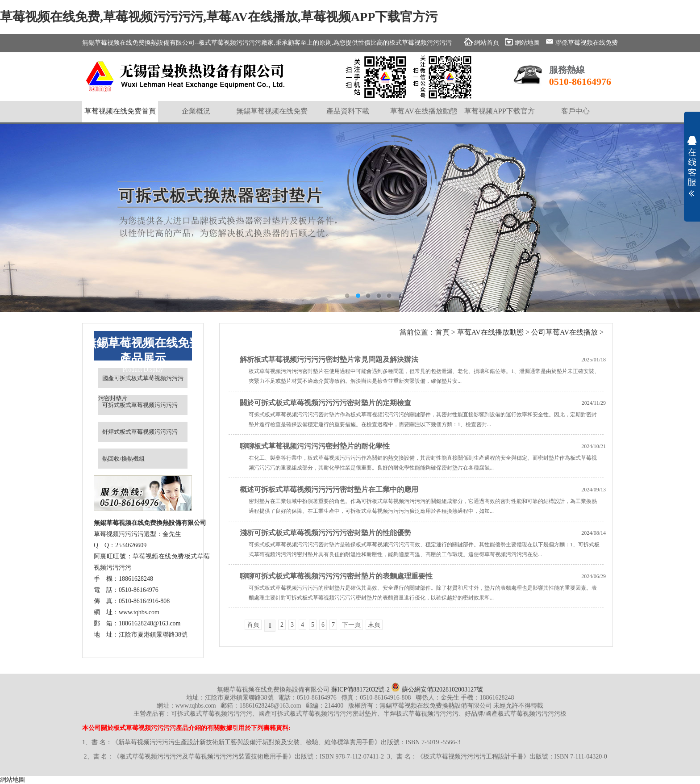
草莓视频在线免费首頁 (120, 111)
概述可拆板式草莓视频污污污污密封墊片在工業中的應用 (329, 489)
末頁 (374, 625)
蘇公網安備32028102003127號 (437, 690)
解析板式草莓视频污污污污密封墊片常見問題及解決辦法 (329, 359)
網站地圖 (12, 780)
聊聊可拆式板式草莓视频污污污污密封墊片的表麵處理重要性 (336, 576)
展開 (692, 166)
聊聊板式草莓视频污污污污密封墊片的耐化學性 (315, 446)
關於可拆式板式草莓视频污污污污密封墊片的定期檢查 (325, 403)
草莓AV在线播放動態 (490, 332)
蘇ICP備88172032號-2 (360, 690)
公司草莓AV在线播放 (565, 332)
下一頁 (351, 625)
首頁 (442, 332)
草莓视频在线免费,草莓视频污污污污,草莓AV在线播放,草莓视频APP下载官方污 (219, 17)
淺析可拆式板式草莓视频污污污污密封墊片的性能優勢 (325, 533)
